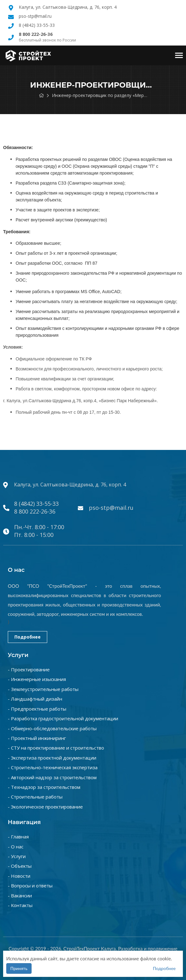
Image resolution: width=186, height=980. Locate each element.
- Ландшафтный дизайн (35, 699)
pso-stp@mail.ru (35, 16)
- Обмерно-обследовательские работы (52, 728)
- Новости (19, 876)
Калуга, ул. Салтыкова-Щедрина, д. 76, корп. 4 (68, 7)
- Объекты (20, 866)
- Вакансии (20, 896)
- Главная (18, 837)
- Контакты (20, 905)
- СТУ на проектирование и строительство (56, 748)
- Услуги (17, 856)
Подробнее (28, 637)
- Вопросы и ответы (30, 886)
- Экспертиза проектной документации (52, 758)
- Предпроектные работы (37, 709)
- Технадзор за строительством (44, 787)
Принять (19, 968)
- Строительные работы (35, 797)
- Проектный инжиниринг (37, 738)
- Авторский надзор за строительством (52, 777)
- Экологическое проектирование (45, 807)
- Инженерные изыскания (37, 679)
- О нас (16, 847)
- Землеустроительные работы (43, 689)
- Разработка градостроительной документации (63, 718)
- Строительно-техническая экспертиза (53, 767)
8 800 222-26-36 (35, 511)
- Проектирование (29, 669)
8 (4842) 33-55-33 (37, 25)
